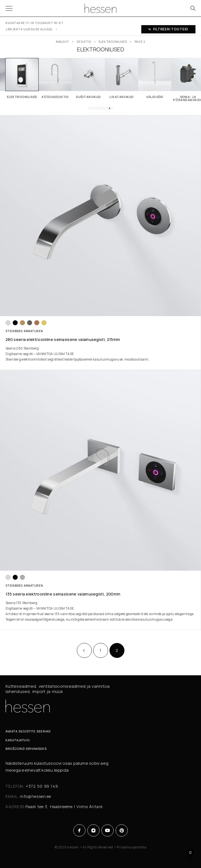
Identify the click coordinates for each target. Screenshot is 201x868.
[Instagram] (94, 831)
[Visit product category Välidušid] (155, 78)
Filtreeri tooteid (168, 29)
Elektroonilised (113, 42)
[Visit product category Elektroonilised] (22, 78)
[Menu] (9, 8)
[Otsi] (193, 8)
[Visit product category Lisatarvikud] (122, 78)
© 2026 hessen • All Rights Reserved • (86, 847)
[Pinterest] (122, 831)
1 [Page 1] (100, 650)
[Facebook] (79, 831)
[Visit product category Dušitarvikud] (88, 78)
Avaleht (62, 42)
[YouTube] (108, 831)
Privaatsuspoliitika (131, 847)
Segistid (84, 42)
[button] (90, 108)
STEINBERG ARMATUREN (24, 331)
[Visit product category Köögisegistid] (55, 78)
